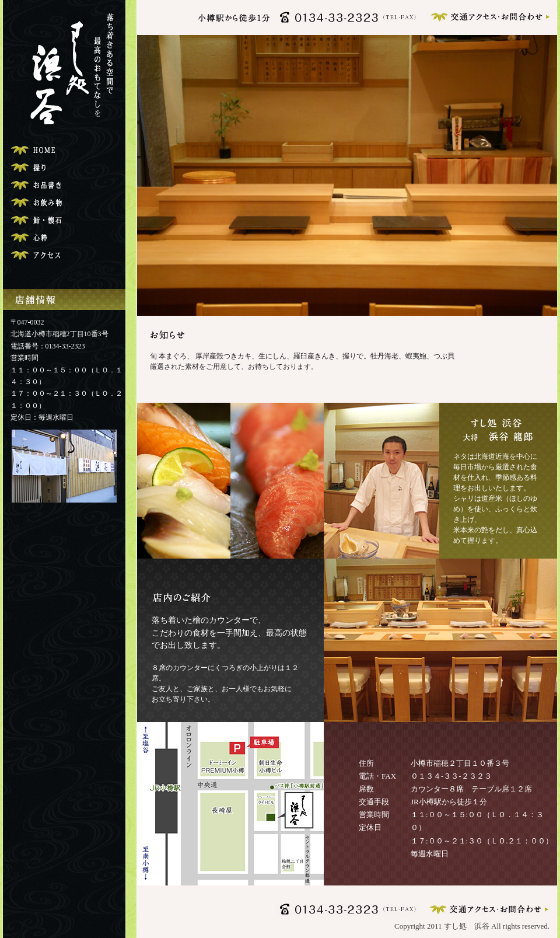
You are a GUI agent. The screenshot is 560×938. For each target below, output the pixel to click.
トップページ (64, 150)
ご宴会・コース (64, 220)
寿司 (64, 168)
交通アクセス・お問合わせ (64, 255)
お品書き (64, 185)
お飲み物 (64, 203)
